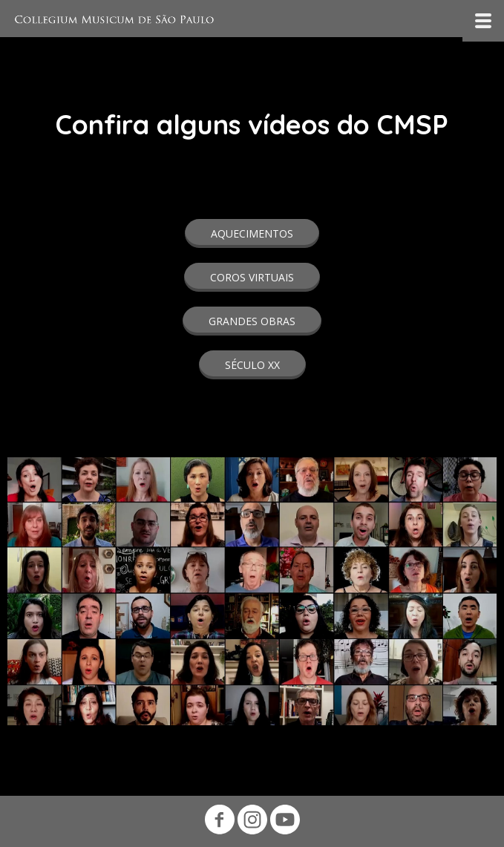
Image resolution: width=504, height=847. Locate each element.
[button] (252, 233)
